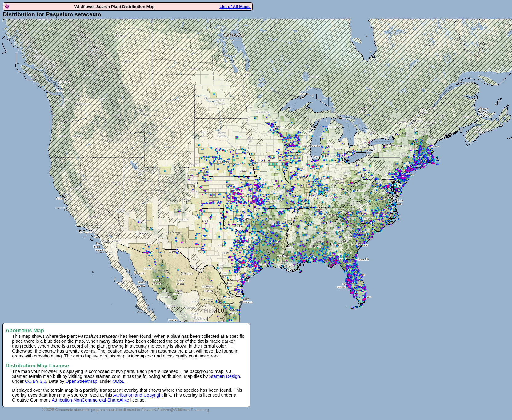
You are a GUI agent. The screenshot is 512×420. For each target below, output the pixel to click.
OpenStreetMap (81, 381)
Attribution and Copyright (138, 395)
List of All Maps (235, 7)
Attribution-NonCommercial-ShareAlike (90, 400)
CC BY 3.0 (36, 381)
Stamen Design (225, 376)
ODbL (118, 381)
